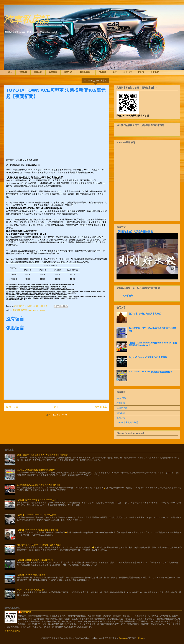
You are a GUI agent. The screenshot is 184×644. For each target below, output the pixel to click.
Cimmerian (123, 638)
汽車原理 (23, 72)
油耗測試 (121, 413)
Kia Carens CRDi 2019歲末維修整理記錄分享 (151, 372)
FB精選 (102, 72)
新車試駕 (53, 72)
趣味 (115, 72)
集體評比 (121, 418)
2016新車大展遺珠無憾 (127, 422)
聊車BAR (68, 72)
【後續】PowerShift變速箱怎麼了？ (32, 575)
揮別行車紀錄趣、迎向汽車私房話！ (146, 314)
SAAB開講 (121, 398)
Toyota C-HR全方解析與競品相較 (31, 590)
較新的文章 (12, 407)
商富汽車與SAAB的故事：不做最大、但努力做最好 (39, 545)
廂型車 (24, 310)
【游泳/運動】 (86, 72)
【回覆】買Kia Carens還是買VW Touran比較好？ (38, 500)
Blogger (141, 638)
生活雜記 (127, 72)
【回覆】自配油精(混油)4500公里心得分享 (35, 560)
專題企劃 (38, 72)
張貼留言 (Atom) (60, 415)
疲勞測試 (121, 403)
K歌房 (141, 72)
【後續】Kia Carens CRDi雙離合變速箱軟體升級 (38, 530)
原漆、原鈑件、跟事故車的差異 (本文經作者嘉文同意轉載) (42, 455)
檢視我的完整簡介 (12, 631)
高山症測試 (122, 408)
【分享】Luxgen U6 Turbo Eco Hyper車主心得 (36, 515)
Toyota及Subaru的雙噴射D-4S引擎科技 (148, 357)
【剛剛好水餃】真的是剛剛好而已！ (136, 232)
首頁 (10, 72)
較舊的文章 (101, 407)
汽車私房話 (26, 19)
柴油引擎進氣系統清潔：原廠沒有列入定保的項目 (39, 485)
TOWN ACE (33, 310)
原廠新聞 (155, 72)
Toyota (42, 310)
